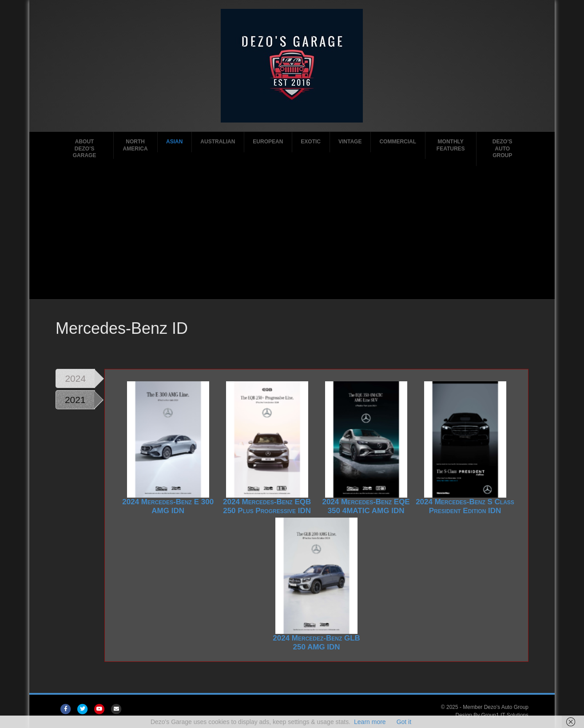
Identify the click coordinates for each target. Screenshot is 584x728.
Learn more (370, 722)
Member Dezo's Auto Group (496, 707)
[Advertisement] (292, 233)
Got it (404, 722)
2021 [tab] (75, 400)
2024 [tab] (75, 378)
